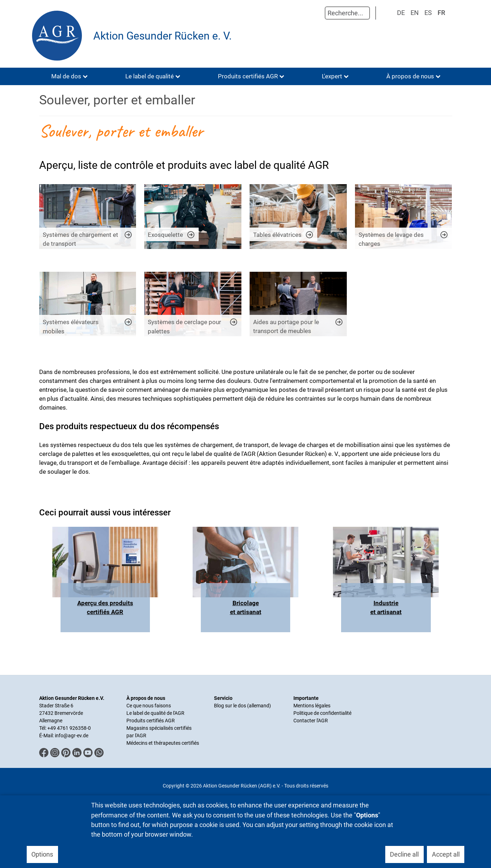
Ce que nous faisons (149, 706)
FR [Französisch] (441, 13)
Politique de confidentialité (322, 713)
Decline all (404, 854)
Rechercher (318, 13)
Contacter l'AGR (311, 721)
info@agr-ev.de (72, 736)
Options (42, 854)
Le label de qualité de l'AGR (155, 713)
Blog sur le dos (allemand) (242, 706)
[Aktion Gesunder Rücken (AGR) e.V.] (59, 36)
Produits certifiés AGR (151, 721)
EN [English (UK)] (415, 13)
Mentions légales (312, 706)
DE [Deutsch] (401, 13)
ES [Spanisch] (428, 13)
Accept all (446, 854)
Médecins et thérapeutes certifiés (163, 743)
